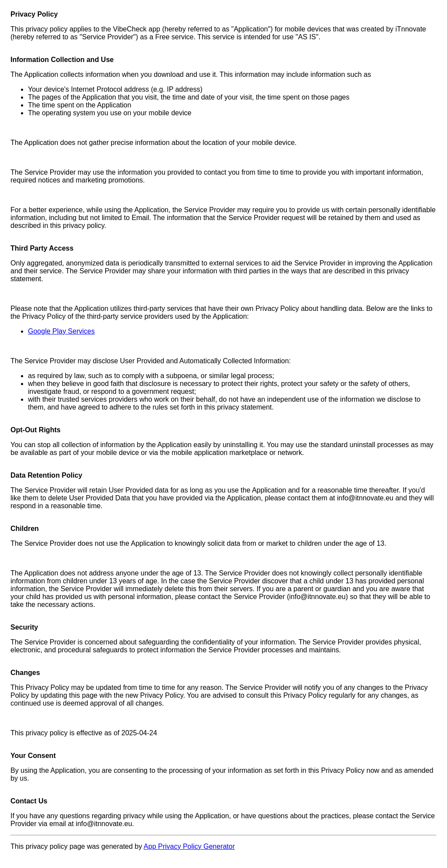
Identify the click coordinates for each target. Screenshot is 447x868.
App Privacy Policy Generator (189, 846)
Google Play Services (61, 331)
